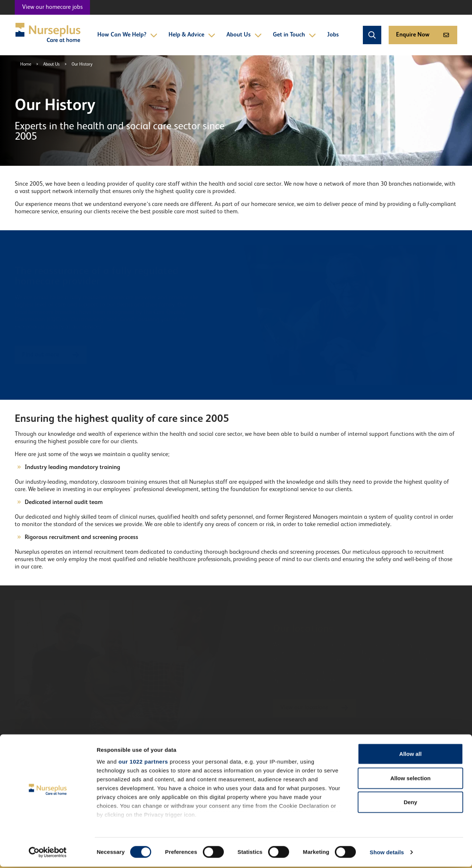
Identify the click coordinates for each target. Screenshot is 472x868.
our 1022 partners (143, 763)
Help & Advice (192, 35)
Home (26, 64)
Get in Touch (294, 35)
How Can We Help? (127, 35)
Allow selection (410, 779)
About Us (244, 35)
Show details (387, 853)
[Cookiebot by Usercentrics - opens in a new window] (48, 854)
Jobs (333, 35)
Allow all (411, 755)
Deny (411, 804)
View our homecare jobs (52, 7)
